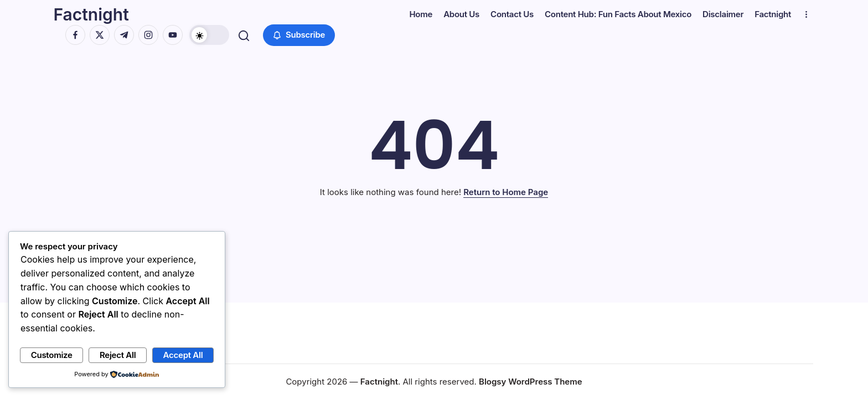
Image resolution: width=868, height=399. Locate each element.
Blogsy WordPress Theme (531, 382)
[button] (211, 35)
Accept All (183, 355)
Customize (52, 355)
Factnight (92, 14)
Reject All (118, 355)
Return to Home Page (506, 192)
